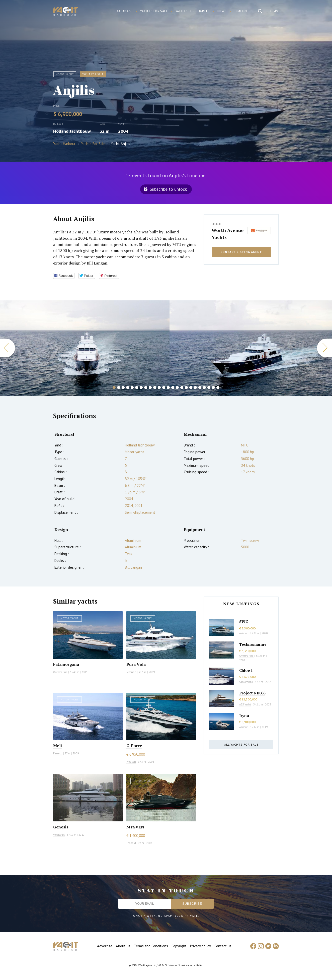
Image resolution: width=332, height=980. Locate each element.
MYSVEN (135, 827)
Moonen (131, 672)
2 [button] (119, 387)
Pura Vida (136, 664)
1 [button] (114, 387)
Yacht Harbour (66, 12)
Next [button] (324, 348)
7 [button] (141, 387)
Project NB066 (252, 693)
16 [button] (182, 387)
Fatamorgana (66, 664)
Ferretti (58, 753)
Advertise (105, 946)
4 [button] (128, 387)
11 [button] (159, 387)
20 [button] (200, 387)
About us (123, 946)
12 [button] (164, 387)
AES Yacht (245, 704)
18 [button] (191, 387)
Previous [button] (8, 348)
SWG (244, 622)
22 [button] (209, 387)
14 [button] (173, 387)
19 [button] (195, 387)
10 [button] (155, 387)
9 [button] (150, 387)
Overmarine (61, 672)
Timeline (241, 11)
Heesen (131, 762)
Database (124, 11)
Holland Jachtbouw (72, 131)
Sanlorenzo (246, 682)
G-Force (134, 746)
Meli (58, 746)
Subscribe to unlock (168, 189)
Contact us (223, 946)
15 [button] (177, 387)
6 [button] (137, 387)
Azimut (243, 633)
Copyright (179, 946)
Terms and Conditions (151, 946)
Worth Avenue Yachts (228, 234)
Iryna (244, 715)
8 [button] (146, 387)
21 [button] (204, 387)
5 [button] (132, 387)
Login (274, 11)
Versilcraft (59, 835)
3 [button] (123, 387)
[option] (85, 348)
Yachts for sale (154, 11)
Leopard (131, 843)
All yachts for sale (241, 744)
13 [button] (168, 387)
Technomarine (253, 644)
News (222, 11)
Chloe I (246, 670)
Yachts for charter (193, 11)
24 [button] (218, 387)
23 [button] (213, 387)
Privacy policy (200, 946)
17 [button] (186, 387)
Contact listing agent (241, 252)
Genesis (61, 827)
